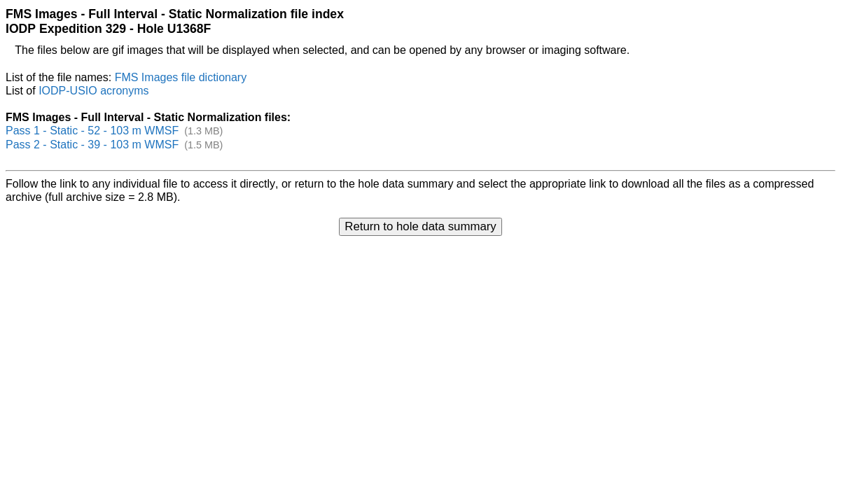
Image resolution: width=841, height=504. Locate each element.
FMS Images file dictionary (181, 77)
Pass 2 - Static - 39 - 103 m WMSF (92, 145)
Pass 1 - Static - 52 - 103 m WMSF (92, 131)
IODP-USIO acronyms (93, 91)
